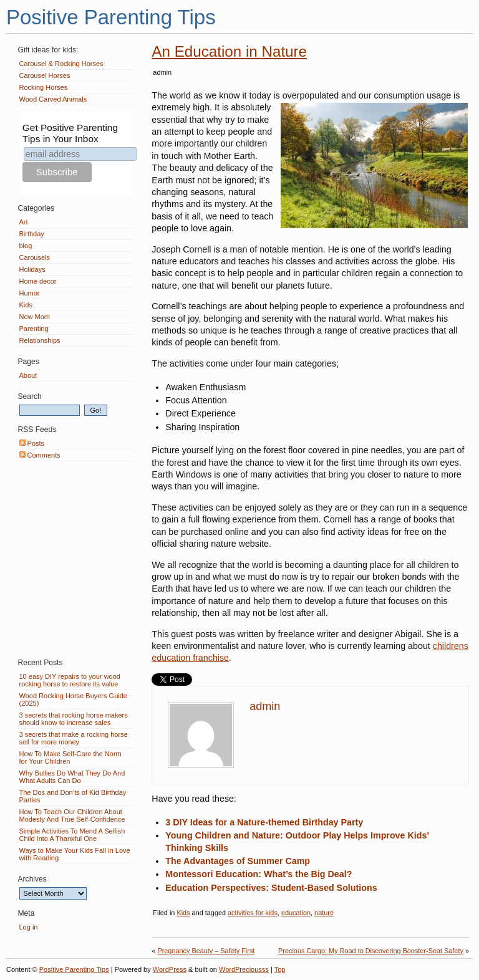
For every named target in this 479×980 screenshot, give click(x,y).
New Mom (35, 317)
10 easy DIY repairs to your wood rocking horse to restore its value (70, 680)
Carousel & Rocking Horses (61, 64)
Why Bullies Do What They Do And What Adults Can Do (72, 777)
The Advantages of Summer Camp (238, 861)
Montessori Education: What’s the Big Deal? (259, 874)
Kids (183, 913)
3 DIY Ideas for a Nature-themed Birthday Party (264, 822)
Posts (32, 443)
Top (280, 969)
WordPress (170, 969)
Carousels (35, 257)
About (28, 375)
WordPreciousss (244, 969)
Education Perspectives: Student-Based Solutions (271, 888)
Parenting (34, 329)
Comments (40, 455)
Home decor (38, 281)
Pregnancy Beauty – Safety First (206, 951)
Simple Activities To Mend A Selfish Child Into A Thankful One (72, 835)
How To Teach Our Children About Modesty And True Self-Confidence (72, 815)
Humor (30, 293)
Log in (29, 927)
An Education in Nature (229, 51)
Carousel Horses (45, 75)
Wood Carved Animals (53, 99)
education (296, 913)
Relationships (40, 340)
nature (324, 913)
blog (26, 246)
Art (24, 222)
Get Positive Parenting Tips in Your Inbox (70, 133)
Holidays (32, 269)
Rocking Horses (44, 87)
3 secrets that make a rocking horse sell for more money (74, 738)
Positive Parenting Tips (111, 17)
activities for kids (253, 913)
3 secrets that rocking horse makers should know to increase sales (74, 719)
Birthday (32, 234)
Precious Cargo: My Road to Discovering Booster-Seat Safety (371, 951)
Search (30, 396)
